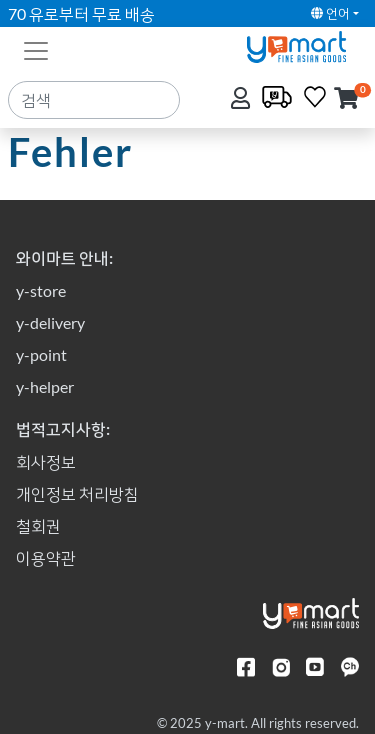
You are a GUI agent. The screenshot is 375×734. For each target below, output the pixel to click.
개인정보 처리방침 (77, 493)
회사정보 (46, 461)
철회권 (38, 525)
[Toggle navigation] (36, 49)
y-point (41, 354)
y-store (41, 290)
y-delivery (50, 322)
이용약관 (46, 557)
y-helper (45, 386)
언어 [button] (330, 13)
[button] (346, 99)
